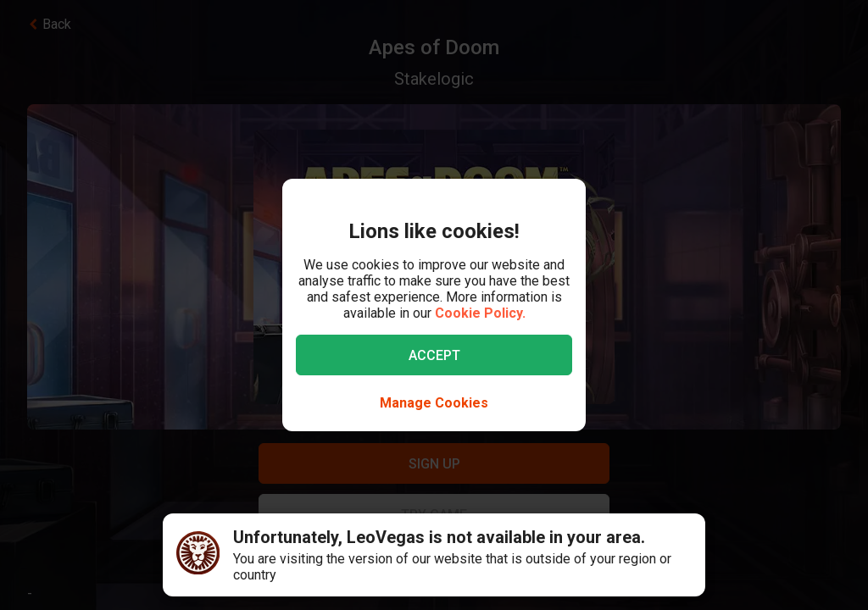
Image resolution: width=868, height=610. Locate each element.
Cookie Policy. (480, 313)
